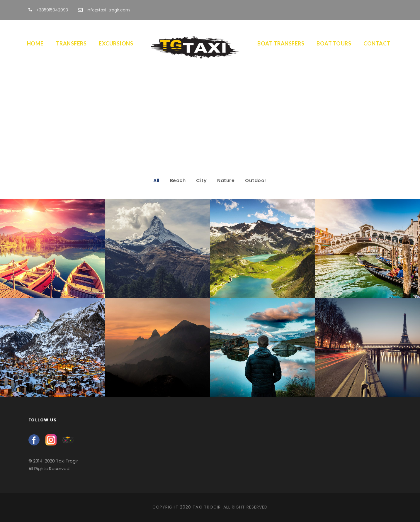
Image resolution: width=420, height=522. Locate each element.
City (201, 181)
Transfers (71, 43)
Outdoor (256, 181)
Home (35, 43)
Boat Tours (334, 43)
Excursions (116, 43)
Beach (178, 181)
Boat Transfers (281, 43)
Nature (226, 181)
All (156, 181)
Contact (377, 43)
